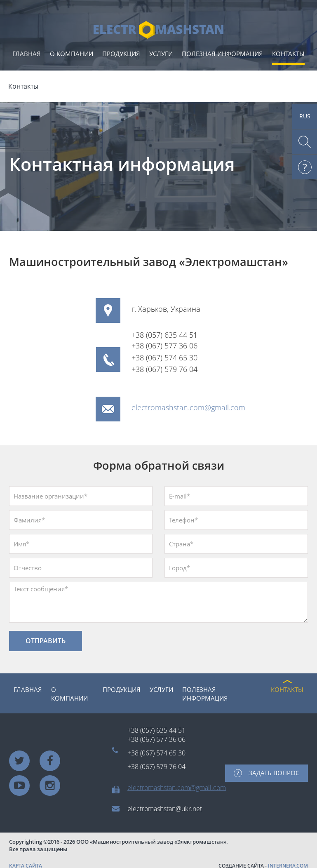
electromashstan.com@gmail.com (188, 407)
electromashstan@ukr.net (165, 809)
